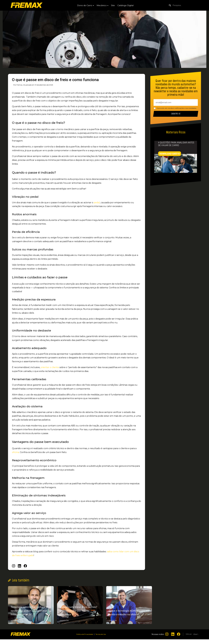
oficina (15, 452)
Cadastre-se (176, 114)
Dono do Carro (85, 5)
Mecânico (102, 5)
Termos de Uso (102, 639)
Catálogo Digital (125, 5)
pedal (97, 203)
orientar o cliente (50, 367)
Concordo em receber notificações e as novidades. (177, 108)
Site (113, 5)
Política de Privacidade (83, 639)
